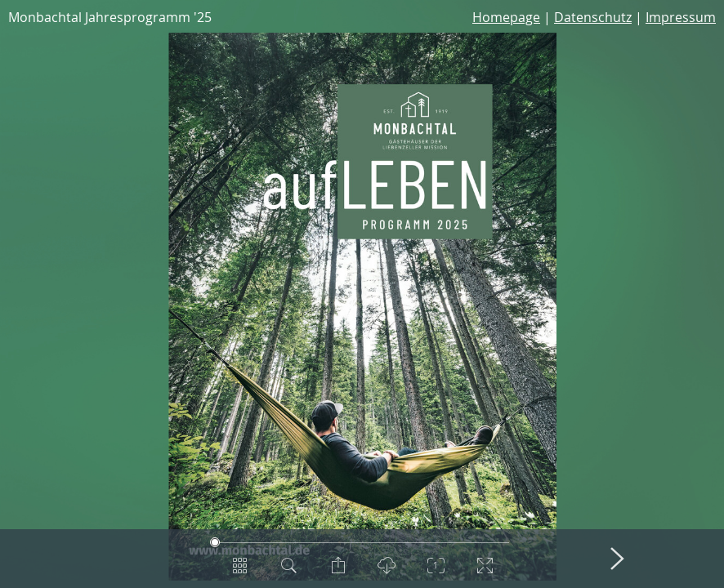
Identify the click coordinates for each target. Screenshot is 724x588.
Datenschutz (593, 17)
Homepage (506, 17)
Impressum (681, 17)
